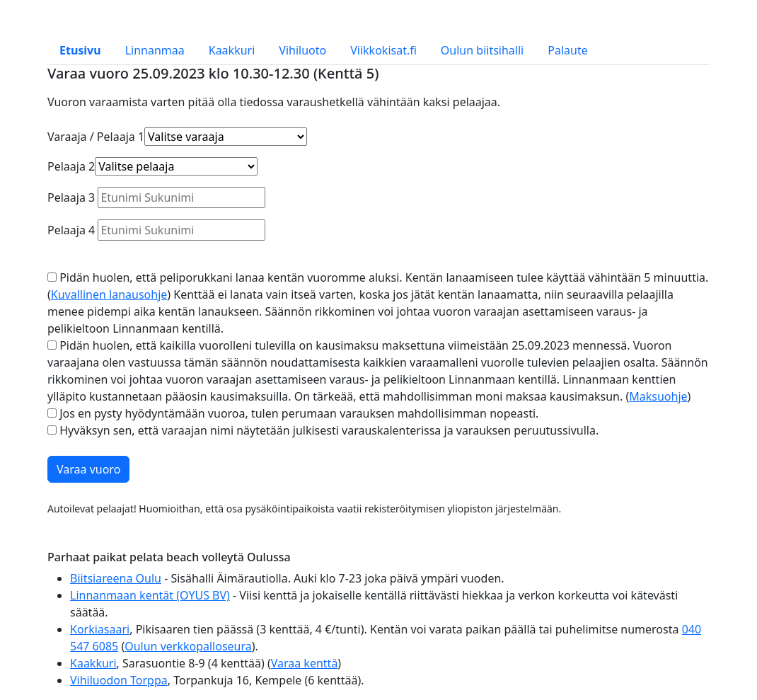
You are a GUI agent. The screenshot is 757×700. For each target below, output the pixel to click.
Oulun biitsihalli (482, 50)
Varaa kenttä (305, 663)
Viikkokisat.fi (383, 50)
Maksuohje (658, 396)
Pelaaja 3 (71, 197)
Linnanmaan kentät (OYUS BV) (150, 595)
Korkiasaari (100, 629)
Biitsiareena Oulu (116, 578)
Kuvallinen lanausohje (109, 294)
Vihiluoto (302, 50)
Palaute (567, 50)
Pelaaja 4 (71, 230)
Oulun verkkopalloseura (188, 646)
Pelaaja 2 (71, 166)
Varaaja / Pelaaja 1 (96, 137)
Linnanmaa (155, 50)
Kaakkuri (232, 50)
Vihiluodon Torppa (119, 680)
